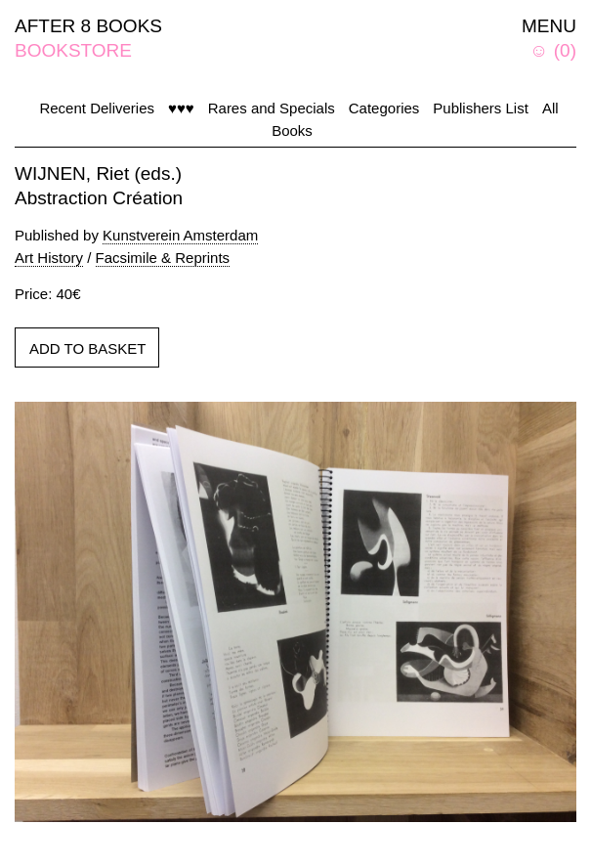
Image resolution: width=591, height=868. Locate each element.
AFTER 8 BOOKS (88, 26)
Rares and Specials (272, 108)
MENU (549, 26)
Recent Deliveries (97, 108)
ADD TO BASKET (87, 348)
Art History (49, 258)
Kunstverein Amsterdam (180, 235)
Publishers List (481, 108)
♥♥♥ (181, 108)
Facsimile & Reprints (163, 258)
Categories (384, 108)
